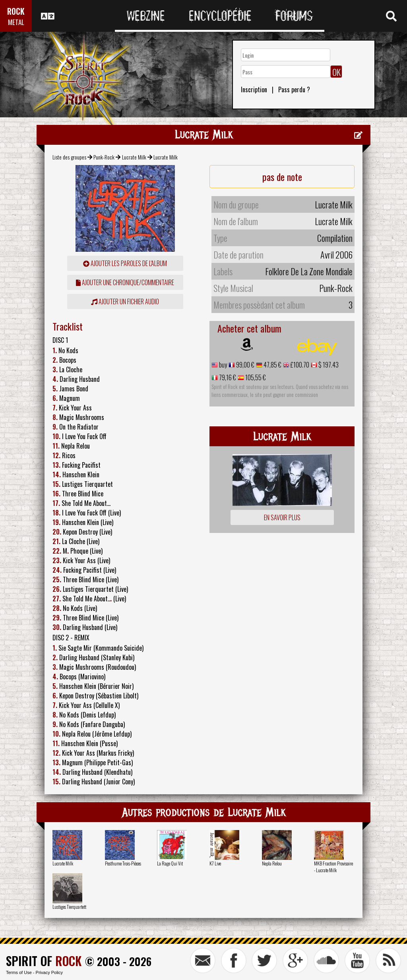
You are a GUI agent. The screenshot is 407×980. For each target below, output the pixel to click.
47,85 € (272, 365)
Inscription (254, 89)
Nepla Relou (272, 863)
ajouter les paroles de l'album (125, 263)
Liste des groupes (69, 157)
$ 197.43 (328, 365)
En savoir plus (282, 517)
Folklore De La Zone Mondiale (309, 271)
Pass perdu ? (294, 89)
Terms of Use (19, 972)
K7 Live (215, 863)
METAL (16, 22)
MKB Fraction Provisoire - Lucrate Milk (333, 867)
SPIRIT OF (44, 961)
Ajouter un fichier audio (125, 301)
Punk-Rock (104, 157)
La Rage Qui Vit (170, 863)
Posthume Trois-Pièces (123, 863)
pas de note (282, 177)
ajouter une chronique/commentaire (125, 282)
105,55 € (255, 377)
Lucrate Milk (134, 157)
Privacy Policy (49, 972)
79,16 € (227, 377)
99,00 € (245, 365)
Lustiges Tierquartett (69, 907)
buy (222, 365)
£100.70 (299, 365)
